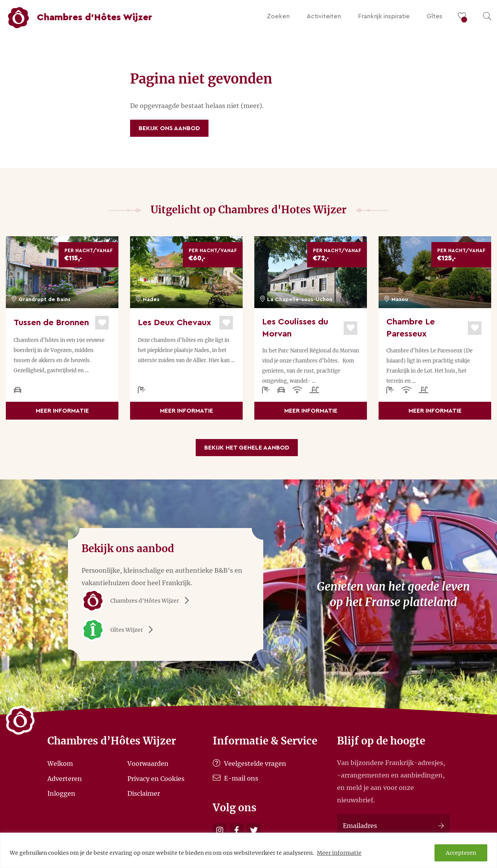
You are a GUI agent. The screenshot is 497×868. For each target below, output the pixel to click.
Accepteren (461, 853)
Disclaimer (144, 793)
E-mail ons (235, 778)
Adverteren (65, 778)
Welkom (60, 763)
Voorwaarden (148, 763)
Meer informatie (339, 853)
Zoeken (278, 16)
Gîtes (434, 16)
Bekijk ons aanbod (169, 128)
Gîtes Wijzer (120, 630)
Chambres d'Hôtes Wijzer (138, 601)
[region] (248, 850)
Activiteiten (324, 16)
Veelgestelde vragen (249, 763)
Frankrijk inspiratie (384, 16)
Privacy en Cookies (156, 778)
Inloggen (61, 793)
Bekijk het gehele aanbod (247, 448)
